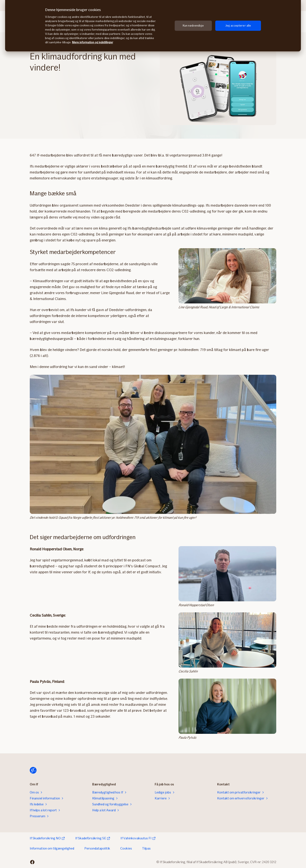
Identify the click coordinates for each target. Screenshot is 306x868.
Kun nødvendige (193, 26)
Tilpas (146, 848)
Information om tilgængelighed (52, 848)
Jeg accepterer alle (238, 26)
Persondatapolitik (97, 848)
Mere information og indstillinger (93, 42)
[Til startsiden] (33, 770)
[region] (153, 26)
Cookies (126, 848)
